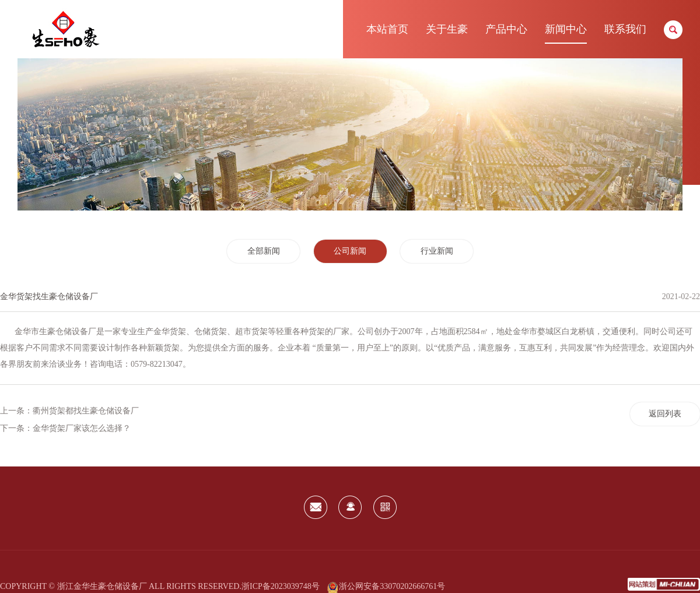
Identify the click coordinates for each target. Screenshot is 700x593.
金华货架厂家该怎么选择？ (82, 428)
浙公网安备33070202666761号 (386, 586)
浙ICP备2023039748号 (281, 586)
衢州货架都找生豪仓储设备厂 (86, 411)
